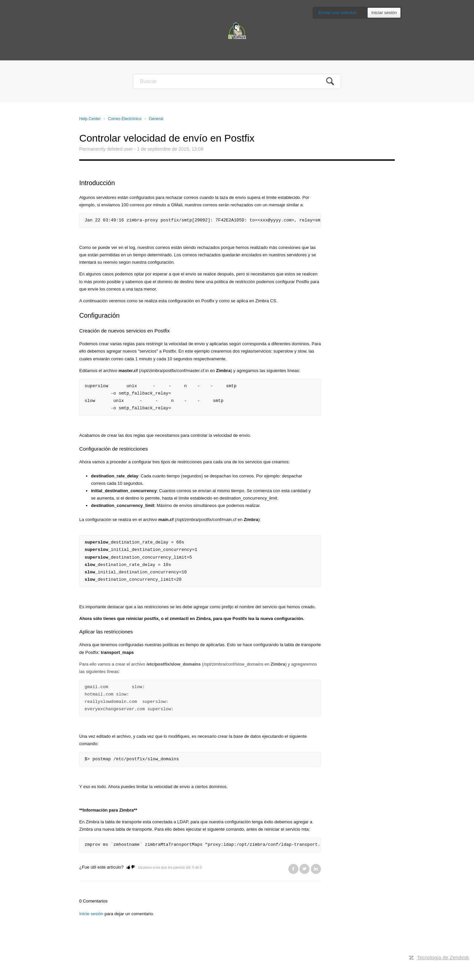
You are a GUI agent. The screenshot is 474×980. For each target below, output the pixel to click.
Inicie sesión (91, 914)
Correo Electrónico (125, 119)
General (156, 119)
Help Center (90, 119)
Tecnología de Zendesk (443, 957)
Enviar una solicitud (338, 13)
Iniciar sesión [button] (384, 13)
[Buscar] (237, 81)
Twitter (304, 869)
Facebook (293, 869)
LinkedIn (316, 869)
